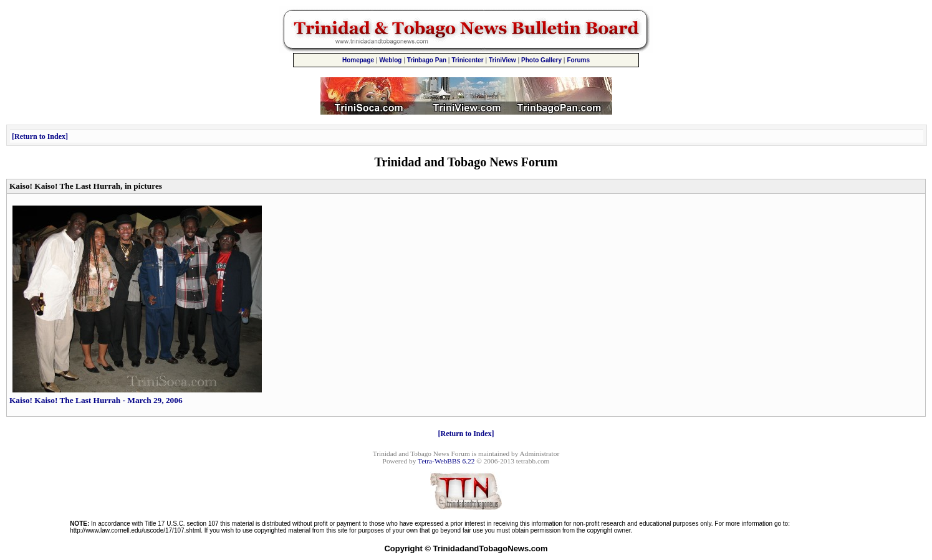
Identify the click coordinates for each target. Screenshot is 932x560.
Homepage (358, 60)
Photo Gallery (541, 60)
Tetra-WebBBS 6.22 (446, 461)
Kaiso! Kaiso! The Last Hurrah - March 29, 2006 (136, 396)
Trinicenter (467, 60)
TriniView (502, 60)
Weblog (390, 60)
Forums (578, 60)
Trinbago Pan (427, 60)
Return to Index (40, 136)
